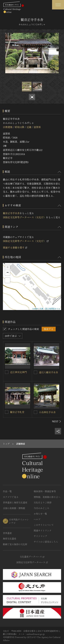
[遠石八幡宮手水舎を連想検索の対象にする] (35, 372)
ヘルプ (37, 519)
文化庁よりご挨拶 (43, 502)
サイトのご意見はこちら (46, 542)
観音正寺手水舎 (11, 213)
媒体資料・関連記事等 (45, 491)
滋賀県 (37, 127)
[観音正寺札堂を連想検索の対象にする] (7, 412)
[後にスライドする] (57, 421)
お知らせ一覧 (40, 514)
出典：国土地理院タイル (50, 309)
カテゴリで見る (11, 497)
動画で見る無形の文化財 (15, 544)
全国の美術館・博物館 (14, 508)
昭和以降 (19, 127)
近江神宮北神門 (18, 372)
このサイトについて (44, 525)
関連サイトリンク (43, 530)
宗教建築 (8, 127)
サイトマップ (40, 536)
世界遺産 (7, 533)
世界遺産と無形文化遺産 (15, 502)
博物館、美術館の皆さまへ (47, 497)
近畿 (29, 127)
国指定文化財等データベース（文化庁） (24, 217)
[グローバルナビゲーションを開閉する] (58, 5)
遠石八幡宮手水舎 (48, 372)
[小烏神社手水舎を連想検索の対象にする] (35, 412)
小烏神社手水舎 (47, 412)
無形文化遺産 (10, 539)
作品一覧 (7, 491)
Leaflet (35, 309)
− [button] (8, 273)
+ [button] (8, 268)
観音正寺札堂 (17, 412)
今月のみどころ (42, 508)
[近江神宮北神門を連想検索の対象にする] (7, 372)
